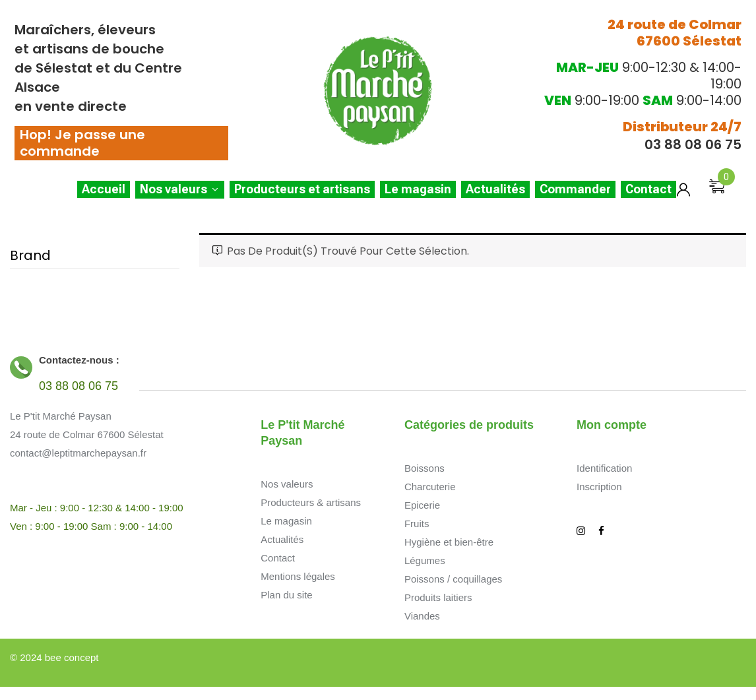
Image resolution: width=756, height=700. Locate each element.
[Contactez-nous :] (21, 367)
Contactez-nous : (79, 360)
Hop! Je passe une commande (82, 143)
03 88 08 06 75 (693, 144)
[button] (722, 196)
